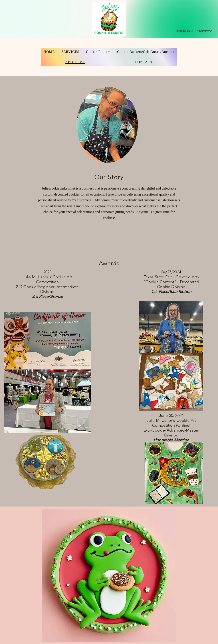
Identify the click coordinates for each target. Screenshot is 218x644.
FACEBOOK (205, 31)
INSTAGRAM (185, 31)
